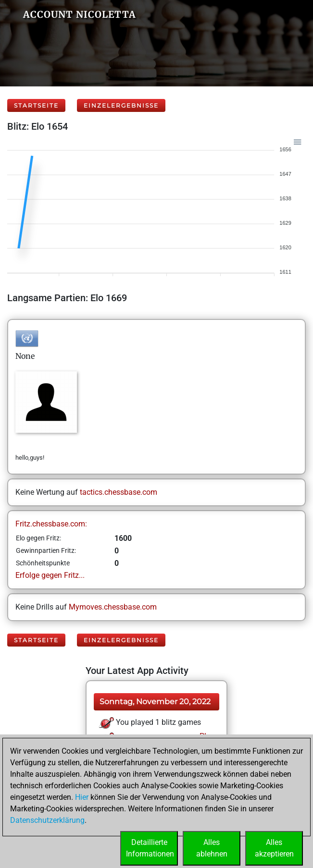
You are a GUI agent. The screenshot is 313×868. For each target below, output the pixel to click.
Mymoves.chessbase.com (113, 607)
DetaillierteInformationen (150, 848)
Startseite (36, 105)
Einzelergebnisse (121, 105)
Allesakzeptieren (274, 848)
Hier (82, 797)
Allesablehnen (212, 848)
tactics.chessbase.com (119, 492)
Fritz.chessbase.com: (51, 524)
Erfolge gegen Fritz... (50, 575)
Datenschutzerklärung (47, 820)
